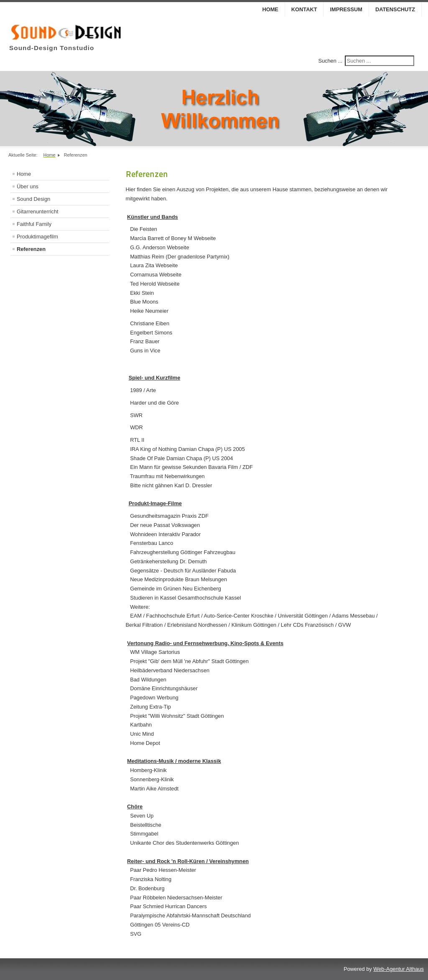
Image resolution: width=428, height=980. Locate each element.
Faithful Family (34, 224)
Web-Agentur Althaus (399, 969)
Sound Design (33, 199)
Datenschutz (395, 9)
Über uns (28, 186)
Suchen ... (330, 61)
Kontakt (304, 9)
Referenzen (31, 249)
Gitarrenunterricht (38, 211)
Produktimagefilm (37, 237)
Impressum (346, 9)
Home (270, 9)
